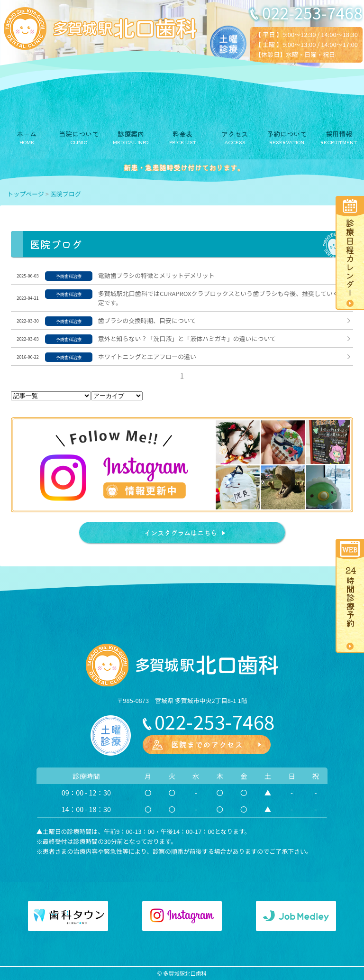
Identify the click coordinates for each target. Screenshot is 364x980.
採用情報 (339, 134)
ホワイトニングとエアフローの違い (147, 356)
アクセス (235, 134)
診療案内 (131, 134)
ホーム (27, 134)
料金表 (182, 134)
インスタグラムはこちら (181, 532)
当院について (79, 134)
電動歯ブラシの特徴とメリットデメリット (156, 275)
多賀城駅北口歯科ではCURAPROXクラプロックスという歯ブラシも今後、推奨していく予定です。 (222, 298)
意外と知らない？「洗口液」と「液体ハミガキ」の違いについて (187, 338)
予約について (287, 134)
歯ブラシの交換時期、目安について (147, 320)
